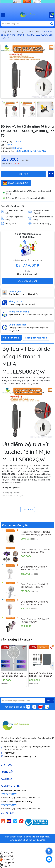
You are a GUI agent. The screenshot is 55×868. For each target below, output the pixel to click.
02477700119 (27, 265)
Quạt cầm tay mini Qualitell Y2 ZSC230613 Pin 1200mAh (34, 603)
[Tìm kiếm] (52, 24)
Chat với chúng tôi (28, 281)
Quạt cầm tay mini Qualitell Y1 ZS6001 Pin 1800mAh (34, 568)
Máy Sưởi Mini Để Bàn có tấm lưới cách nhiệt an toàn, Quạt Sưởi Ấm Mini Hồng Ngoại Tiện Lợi (36, 533)
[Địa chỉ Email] (27, 701)
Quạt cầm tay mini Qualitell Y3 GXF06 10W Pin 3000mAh (34, 586)
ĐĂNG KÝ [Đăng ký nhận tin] (50, 701)
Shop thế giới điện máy (34, 840)
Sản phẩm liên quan (17, 640)
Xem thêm (28, 510)
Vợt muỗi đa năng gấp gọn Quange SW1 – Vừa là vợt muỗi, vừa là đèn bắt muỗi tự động (13, 675)
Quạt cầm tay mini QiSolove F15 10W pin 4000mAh (35, 621)
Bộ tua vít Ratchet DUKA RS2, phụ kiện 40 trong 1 (41, 675)
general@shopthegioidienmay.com (20, 756)
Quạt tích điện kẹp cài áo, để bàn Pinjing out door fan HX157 (36, 551)
